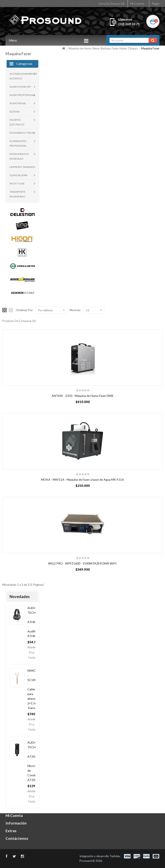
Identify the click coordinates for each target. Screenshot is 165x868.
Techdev (115, 856)
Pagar (156, 4)
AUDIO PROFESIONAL (22, 95)
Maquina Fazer (150, 48)
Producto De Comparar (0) (19, 321)
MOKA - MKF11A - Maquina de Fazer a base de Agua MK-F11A (82, 480)
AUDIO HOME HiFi (20, 87)
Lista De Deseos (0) (112, 4)
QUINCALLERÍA (18, 175)
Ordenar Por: (25, 310)
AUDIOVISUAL (18, 103)
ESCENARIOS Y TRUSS (22, 133)
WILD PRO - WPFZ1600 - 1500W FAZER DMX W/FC (83, 563)
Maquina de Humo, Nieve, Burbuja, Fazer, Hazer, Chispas (103, 48)
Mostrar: (75, 310)
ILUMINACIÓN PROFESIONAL (18, 143)
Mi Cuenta (137, 4)
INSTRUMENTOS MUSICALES (19, 156)
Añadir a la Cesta (32, 652)
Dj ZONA (15, 112)
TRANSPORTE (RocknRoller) (18, 194)
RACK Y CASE (17, 183)
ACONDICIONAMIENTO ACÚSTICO (22, 76)
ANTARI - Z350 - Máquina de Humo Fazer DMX (82, 396)
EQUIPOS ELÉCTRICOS (17, 122)
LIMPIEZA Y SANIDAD (22, 167)
